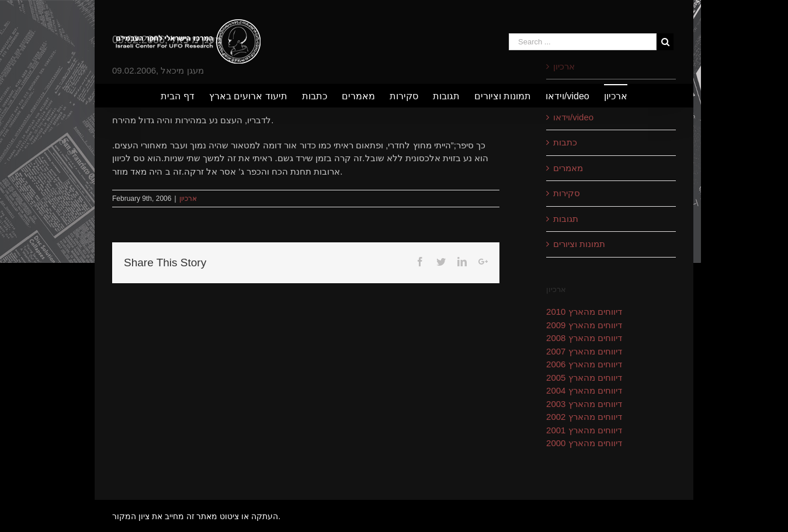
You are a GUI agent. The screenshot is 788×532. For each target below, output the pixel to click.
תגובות (566, 219)
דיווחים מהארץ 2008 (584, 338)
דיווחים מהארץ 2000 (584, 443)
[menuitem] (185, 96)
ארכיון (188, 199)
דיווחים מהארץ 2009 (584, 325)
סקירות (567, 193)
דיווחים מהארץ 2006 (584, 364)
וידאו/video (573, 117)
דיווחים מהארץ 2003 (584, 404)
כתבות (565, 142)
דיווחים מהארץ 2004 (584, 390)
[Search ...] (583, 42)
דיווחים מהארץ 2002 (584, 417)
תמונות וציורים (579, 244)
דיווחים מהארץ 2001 (584, 430)
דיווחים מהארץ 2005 (584, 378)
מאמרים (568, 168)
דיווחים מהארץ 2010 (584, 312)
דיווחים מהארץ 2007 (584, 351)
